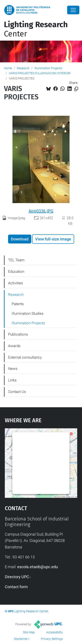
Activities (16, 283)
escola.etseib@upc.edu (38, 567)
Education (16, 272)
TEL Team (16, 260)
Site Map (29, 632)
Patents (18, 304)
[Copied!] (76, 89)
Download (20, 239)
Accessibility (54, 632)
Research (23, 68)
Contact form (16, 587)
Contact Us (17, 392)
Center (36, 29)
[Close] (73, 10)
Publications (18, 334)
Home (8, 68)
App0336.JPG (41, 211)
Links (12, 380)
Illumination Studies (28, 313)
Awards (14, 346)
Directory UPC (17, 577)
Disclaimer (21, 639)
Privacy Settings (52, 639)
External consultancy (25, 357)
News (13, 369)
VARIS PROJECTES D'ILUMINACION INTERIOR (40, 73)
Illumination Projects (48, 68)
